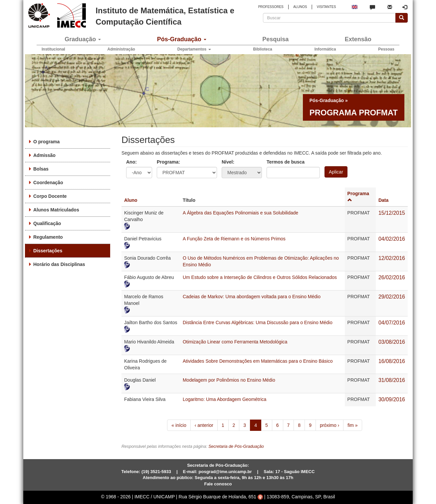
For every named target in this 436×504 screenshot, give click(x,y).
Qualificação (47, 223)
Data (383, 200)
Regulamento (48, 237)
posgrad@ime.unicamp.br (225, 472)
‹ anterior (204, 425)
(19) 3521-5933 (156, 472)
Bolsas (41, 169)
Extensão (358, 39)
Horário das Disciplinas (59, 264)
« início (179, 425)
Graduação (83, 39)
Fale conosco (218, 484)
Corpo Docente (50, 196)
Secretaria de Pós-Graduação (236, 446)
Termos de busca (286, 162)
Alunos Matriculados (56, 210)
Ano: (131, 162)
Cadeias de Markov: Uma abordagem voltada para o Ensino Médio (252, 297)
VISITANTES (327, 7)
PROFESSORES (271, 7)
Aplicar (336, 172)
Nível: (228, 162)
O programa (46, 142)
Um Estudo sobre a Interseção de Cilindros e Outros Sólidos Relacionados (260, 277)
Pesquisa (275, 39)
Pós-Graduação (182, 39)
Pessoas (386, 49)
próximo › (329, 425)
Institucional (53, 49)
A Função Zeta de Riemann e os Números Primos (234, 239)
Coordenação (48, 183)
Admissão (44, 155)
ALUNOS (300, 7)
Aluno (131, 200)
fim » (352, 425)
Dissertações (48, 251)
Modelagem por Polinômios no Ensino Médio (229, 380)
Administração (121, 49)
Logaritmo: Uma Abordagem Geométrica (224, 399)
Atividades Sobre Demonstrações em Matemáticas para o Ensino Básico (258, 361)
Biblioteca (262, 49)
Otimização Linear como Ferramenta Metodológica (235, 342)
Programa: (168, 162)
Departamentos (194, 49)
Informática (325, 49)
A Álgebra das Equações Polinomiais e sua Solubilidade (240, 213)
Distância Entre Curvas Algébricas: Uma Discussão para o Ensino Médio (258, 322)
